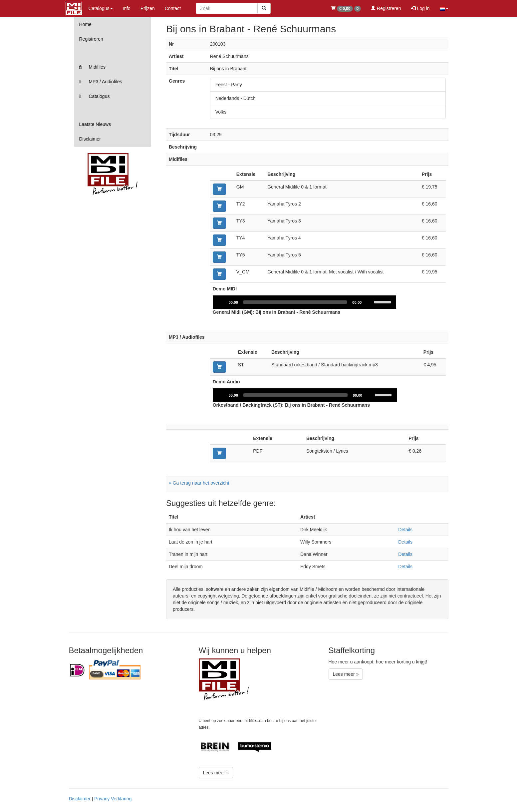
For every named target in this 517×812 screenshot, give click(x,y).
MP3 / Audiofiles (101, 82)
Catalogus (95, 96)
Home (85, 24)
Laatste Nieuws (95, 124)
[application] (305, 302)
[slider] (295, 302)
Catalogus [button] (101, 8)
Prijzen (148, 8)
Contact (173, 8)
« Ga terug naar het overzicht (199, 483)
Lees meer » (216, 773)
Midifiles (92, 67)
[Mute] (370, 302)
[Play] (221, 302)
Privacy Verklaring (113, 799)
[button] (444, 8)
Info (127, 8)
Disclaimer (90, 139)
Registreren (386, 8)
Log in (420, 8)
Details (405, 530)
